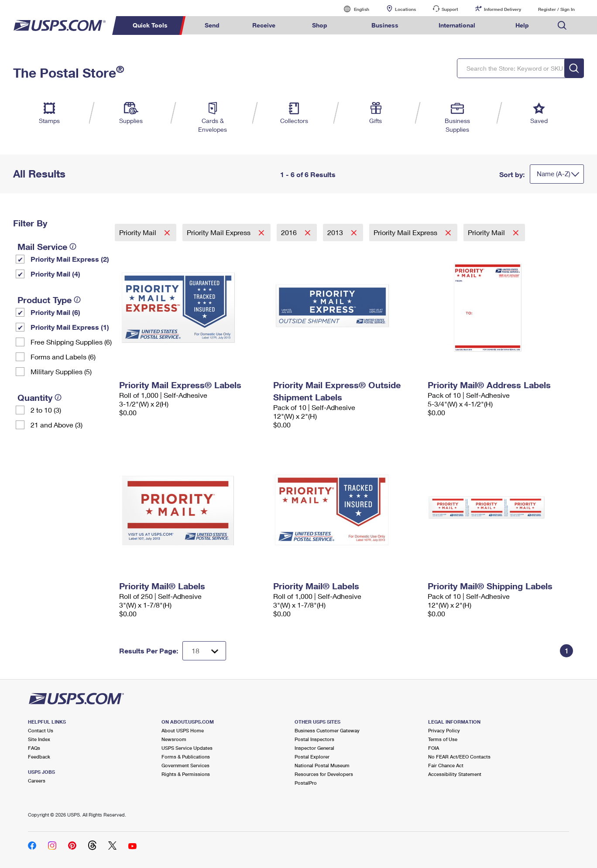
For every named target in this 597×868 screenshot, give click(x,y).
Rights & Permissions (186, 774)
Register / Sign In (556, 9)
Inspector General (314, 748)
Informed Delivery (503, 9)
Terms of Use (443, 739)
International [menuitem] (457, 25)
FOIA (434, 748)
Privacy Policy (444, 730)
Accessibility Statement (455, 774)
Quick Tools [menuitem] (150, 25)
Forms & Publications (186, 757)
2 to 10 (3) (46, 410)
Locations (405, 9)
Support (450, 9)
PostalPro (306, 783)
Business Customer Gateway (327, 730)
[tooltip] (73, 246)
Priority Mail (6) (55, 312)
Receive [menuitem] (264, 25)
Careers (37, 781)
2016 (290, 232)
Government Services (185, 765)
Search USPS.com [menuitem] (562, 26)
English (353, 9)
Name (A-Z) (554, 174)
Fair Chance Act (446, 765)
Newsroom (174, 739)
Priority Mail (139, 232)
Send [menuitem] (212, 25)
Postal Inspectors (314, 739)
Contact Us (41, 730)
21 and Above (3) (57, 425)
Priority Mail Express (220, 232)
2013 (336, 232)
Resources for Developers (324, 774)
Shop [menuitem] (320, 25)
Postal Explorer (312, 757)
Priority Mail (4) (55, 274)
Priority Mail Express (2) (70, 259)
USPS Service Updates (187, 748)
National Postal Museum (322, 765)
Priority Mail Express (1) (70, 327)
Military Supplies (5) (61, 371)
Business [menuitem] (385, 25)
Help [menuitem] (522, 25)
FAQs (34, 748)
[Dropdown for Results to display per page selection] (204, 651)
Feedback (39, 757)
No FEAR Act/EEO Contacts (459, 757)
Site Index (39, 739)
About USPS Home (183, 730)
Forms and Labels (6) (63, 357)
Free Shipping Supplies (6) (71, 342)
